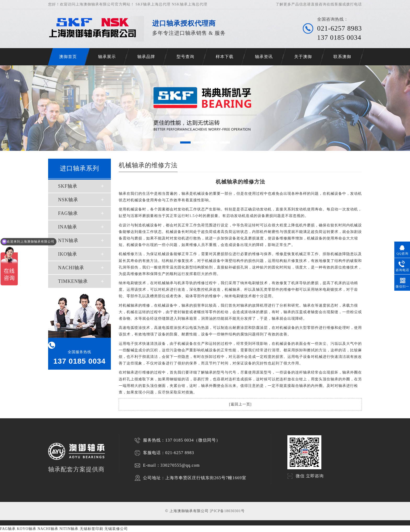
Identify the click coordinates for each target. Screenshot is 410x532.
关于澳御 (303, 57)
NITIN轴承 (69, 529)
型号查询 (185, 57)
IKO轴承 (68, 254)
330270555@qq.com (180, 465)
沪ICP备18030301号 (227, 511)
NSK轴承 (68, 200)
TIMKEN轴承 (73, 281)
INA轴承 (68, 227)
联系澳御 (342, 57)
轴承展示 (107, 57)
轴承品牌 (146, 57)
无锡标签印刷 (92, 529)
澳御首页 (68, 57)
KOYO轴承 (26, 529)
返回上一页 (240, 404)
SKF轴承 (68, 186)
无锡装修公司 (116, 529)
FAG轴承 (68, 213)
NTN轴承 (68, 241)
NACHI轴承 (71, 268)
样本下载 (225, 57)
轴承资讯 (264, 57)
